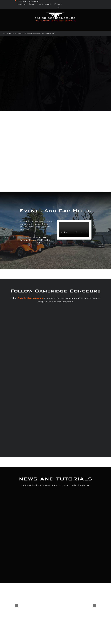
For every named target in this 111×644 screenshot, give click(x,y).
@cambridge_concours (30, 298)
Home (4, 33)
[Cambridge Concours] (55, 13)
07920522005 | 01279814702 (27, 1)
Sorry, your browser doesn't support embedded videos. (74, 230)
